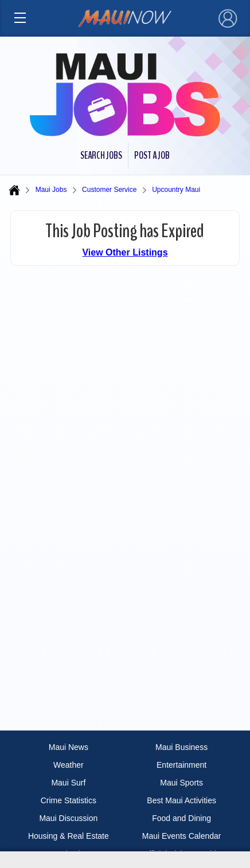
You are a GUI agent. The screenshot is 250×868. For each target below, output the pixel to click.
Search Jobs (101, 155)
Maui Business (181, 747)
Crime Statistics (69, 800)
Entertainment (181, 765)
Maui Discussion (68, 818)
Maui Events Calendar (182, 836)
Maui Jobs (51, 190)
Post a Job (152, 155)
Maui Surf (68, 783)
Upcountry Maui (176, 190)
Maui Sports (181, 783)
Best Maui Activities (181, 800)
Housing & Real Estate (69, 836)
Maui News (69, 747)
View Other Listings (125, 252)
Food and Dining (181, 818)
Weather (69, 765)
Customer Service (109, 190)
